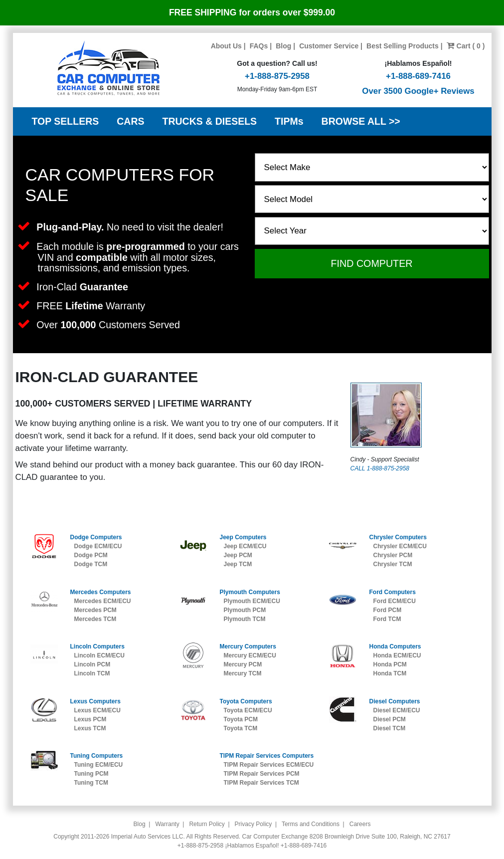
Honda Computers (395, 646)
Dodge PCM (91, 555)
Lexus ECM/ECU (97, 710)
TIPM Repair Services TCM (261, 783)
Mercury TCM (242, 673)
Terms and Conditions (311, 824)
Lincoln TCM (92, 673)
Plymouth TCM (244, 619)
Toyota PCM (240, 719)
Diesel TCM (389, 728)
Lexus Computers (95, 701)
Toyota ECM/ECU (248, 710)
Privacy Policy (253, 824)
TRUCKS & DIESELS (210, 121)
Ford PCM (387, 610)
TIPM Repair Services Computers (266, 756)
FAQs (259, 46)
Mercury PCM (243, 664)
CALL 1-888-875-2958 (380, 468)
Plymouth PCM (245, 610)
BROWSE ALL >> (361, 121)
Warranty (167, 824)
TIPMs (289, 121)
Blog (283, 46)
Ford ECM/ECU (394, 601)
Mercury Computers (248, 646)
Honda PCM (390, 664)
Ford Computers (392, 592)
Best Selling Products (403, 46)
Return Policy (207, 824)
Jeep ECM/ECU (245, 546)
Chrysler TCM (392, 564)
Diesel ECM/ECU (396, 710)
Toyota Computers (246, 701)
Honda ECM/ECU (397, 655)
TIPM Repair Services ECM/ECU (268, 765)
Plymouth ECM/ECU (252, 601)
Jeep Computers (243, 537)
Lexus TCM (90, 728)
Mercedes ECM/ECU (103, 601)
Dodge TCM (91, 564)
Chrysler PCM (393, 555)
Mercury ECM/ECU (250, 655)
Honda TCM (390, 673)
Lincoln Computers (97, 646)
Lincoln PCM (92, 664)
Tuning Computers (97, 756)
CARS (130, 121)
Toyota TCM (240, 728)
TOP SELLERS (66, 121)
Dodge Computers (96, 537)
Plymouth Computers (250, 592)
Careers (360, 824)
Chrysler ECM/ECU (400, 546)
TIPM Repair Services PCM (261, 774)
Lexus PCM (90, 719)
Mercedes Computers (101, 592)
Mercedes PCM (95, 610)
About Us (226, 46)
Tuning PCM (91, 774)
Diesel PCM (389, 719)
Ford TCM (387, 619)
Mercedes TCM (95, 619)
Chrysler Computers (398, 537)
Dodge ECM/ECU (98, 546)
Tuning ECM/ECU (99, 765)
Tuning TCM (91, 783)
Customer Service (329, 46)
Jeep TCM (238, 564)
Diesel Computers (394, 701)
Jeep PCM (238, 555)
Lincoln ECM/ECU (99, 655)
